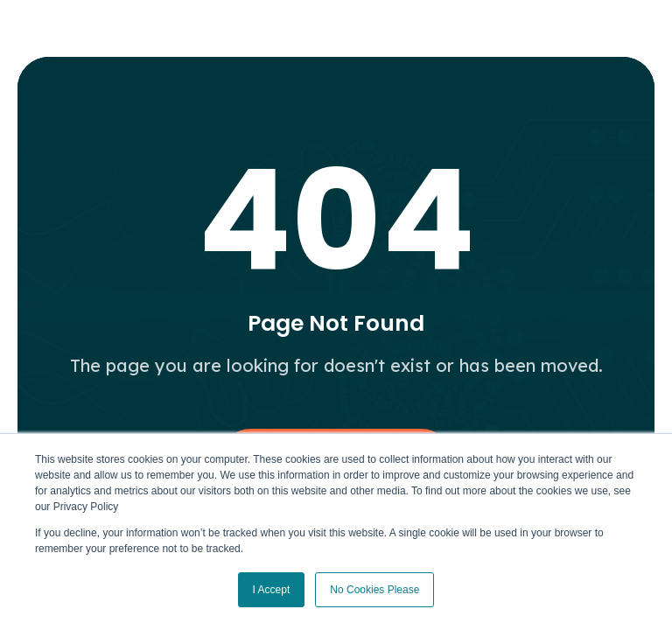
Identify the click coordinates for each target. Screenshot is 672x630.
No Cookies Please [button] (374, 590)
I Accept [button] (272, 590)
